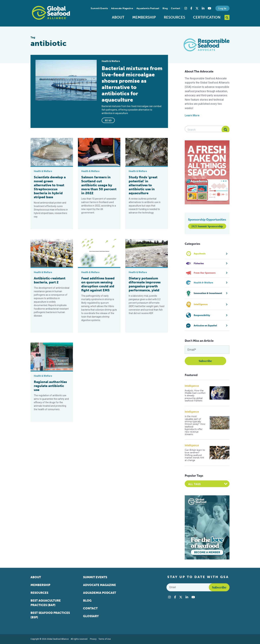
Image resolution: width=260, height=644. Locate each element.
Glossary (91, 616)
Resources (174, 17)
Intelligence (192, 386)
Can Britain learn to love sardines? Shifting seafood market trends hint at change (195, 455)
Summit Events (99, 8)
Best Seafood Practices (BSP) (50, 615)
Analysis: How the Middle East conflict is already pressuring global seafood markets (195, 396)
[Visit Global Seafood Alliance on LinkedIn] (203, 8)
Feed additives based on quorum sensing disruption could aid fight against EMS (98, 284)
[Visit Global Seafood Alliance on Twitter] (197, 8)
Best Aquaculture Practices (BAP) (46, 603)
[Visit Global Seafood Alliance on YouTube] (209, 8)
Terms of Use (105, 639)
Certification (207, 17)
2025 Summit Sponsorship (207, 226)
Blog (165, 8)
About (118, 17)
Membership (144, 17)
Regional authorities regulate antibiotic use (50, 386)
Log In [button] (222, 8)
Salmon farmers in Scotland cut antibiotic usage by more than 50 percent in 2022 (99, 185)
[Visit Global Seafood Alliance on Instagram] (186, 8)
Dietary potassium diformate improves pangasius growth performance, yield (145, 284)
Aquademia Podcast (148, 8)
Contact (176, 8)
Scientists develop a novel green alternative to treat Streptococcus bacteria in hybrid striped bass (50, 187)
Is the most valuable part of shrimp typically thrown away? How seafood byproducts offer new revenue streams (195, 425)
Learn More (192, 115)
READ (108, 120)
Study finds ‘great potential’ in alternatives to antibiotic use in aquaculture (143, 185)
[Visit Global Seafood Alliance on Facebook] (191, 8)
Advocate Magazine (122, 8)
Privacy (93, 639)
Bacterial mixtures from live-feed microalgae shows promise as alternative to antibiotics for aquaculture (132, 84)
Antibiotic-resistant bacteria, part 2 (50, 280)
